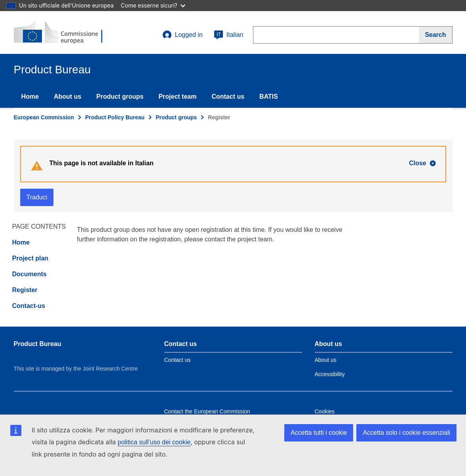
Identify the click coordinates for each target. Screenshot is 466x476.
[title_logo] (62, 32)
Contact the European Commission (207, 411)
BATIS (269, 97)
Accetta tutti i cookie (319, 433)
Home (30, 97)
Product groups (120, 97)
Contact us (228, 97)
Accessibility (330, 374)
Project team (177, 97)
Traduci (37, 197)
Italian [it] (229, 35)
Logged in (183, 35)
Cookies (325, 411)
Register (25, 290)
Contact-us (29, 306)
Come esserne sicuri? (153, 5)
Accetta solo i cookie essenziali (406, 433)
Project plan (30, 258)
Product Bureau (38, 344)
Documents (29, 274)
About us (68, 97)
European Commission (44, 117)
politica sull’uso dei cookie (154, 442)
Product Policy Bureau (115, 117)
